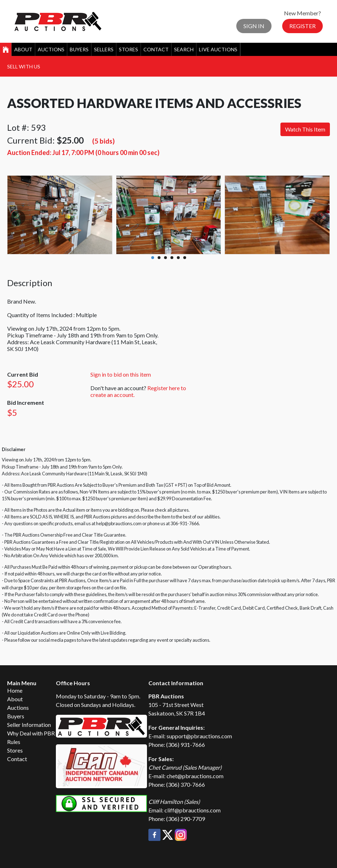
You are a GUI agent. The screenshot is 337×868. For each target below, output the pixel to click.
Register (302, 26)
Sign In (254, 26)
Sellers (104, 49)
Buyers (79, 49)
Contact (156, 49)
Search (184, 49)
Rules (14, 742)
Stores (128, 49)
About (23, 49)
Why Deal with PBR (31, 733)
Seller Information (29, 725)
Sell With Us (24, 66)
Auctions (51, 49)
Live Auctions (218, 49)
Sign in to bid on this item (121, 374)
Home (15, 690)
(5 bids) (103, 141)
